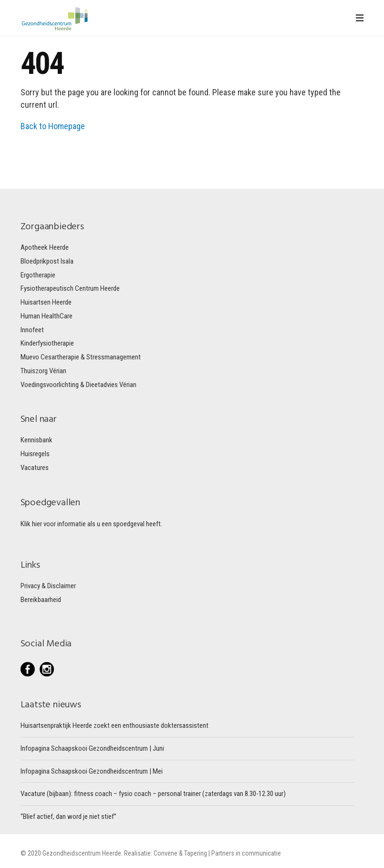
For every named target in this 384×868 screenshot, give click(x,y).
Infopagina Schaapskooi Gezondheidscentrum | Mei (92, 771)
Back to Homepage (53, 126)
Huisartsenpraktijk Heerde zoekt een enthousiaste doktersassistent (114, 725)
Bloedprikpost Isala (47, 261)
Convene (166, 853)
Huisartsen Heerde (46, 302)
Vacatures (35, 468)
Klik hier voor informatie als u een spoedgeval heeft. (91, 524)
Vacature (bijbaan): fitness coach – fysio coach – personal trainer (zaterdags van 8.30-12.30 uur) (153, 794)
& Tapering (193, 853)
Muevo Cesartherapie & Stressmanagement (81, 357)
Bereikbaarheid (41, 600)
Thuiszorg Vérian (43, 371)
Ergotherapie (38, 275)
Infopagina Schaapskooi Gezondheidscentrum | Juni (92, 748)
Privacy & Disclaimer (48, 586)
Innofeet (32, 330)
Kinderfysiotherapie (47, 343)
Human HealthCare (47, 316)
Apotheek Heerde (45, 247)
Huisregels (35, 454)
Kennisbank (36, 440)
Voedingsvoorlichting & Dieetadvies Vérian (78, 385)
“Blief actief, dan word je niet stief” (68, 817)
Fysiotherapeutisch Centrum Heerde (70, 288)
